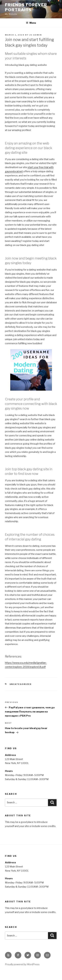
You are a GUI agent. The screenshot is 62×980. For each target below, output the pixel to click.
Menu (31, 23)
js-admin (36, 35)
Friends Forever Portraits (26, 7)
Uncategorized (21, 684)
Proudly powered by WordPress (22, 964)
